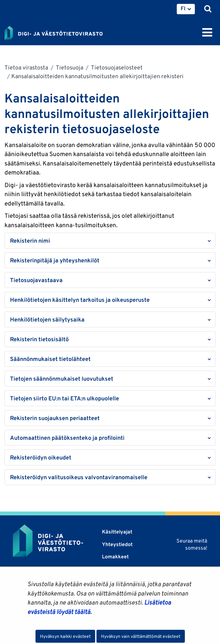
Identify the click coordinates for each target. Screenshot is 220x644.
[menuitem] (186, 9)
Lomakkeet (115, 557)
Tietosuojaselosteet (116, 67)
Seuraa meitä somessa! (192, 544)
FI (183, 8)
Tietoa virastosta (26, 67)
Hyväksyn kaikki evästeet (65, 636)
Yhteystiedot (117, 544)
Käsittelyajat (117, 532)
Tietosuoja (69, 67)
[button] (110, 241)
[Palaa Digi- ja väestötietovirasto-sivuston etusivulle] (54, 32)
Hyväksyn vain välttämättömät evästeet (141, 636)
